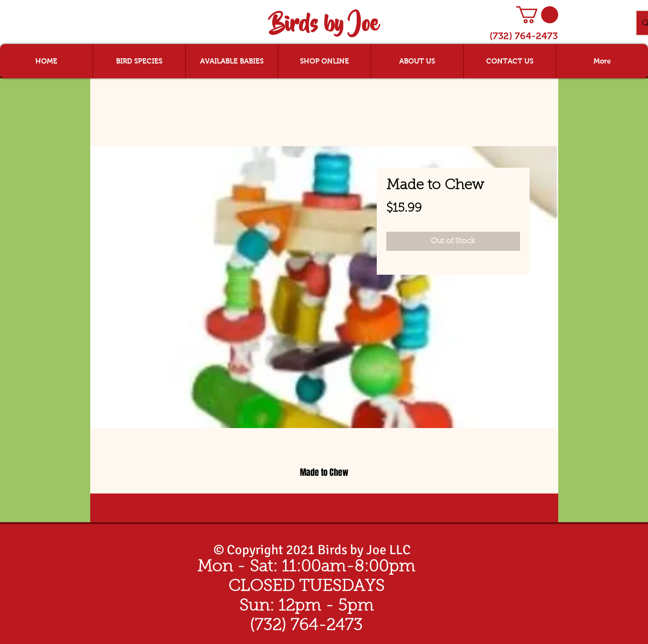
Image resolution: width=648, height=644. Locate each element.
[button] (537, 15)
